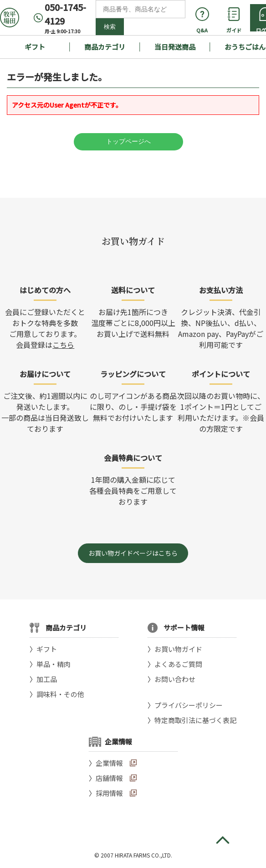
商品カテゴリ (105, 47)
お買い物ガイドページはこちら (133, 553)
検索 (110, 27)
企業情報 (109, 763)
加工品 (47, 679)
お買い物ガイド (178, 649)
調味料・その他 (60, 694)
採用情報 (109, 793)
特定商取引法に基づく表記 (195, 720)
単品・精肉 (54, 664)
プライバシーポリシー (189, 705)
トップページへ (128, 141)
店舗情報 (109, 778)
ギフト (35, 47)
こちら (63, 345)
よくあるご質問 (178, 664)
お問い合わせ (175, 679)
